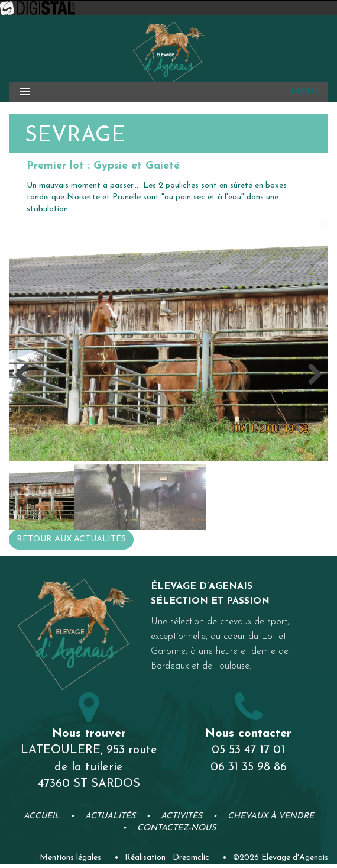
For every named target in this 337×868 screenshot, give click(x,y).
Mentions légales (70, 858)
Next (310, 375)
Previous (27, 375)
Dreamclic (191, 858)
